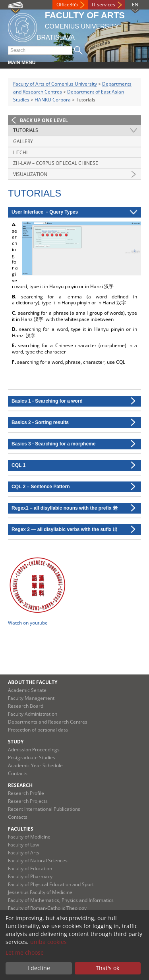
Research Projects (28, 801)
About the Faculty (33, 682)
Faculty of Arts (24, 853)
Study (16, 742)
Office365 (67, 5)
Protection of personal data (38, 730)
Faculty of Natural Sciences (38, 861)
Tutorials (26, 130)
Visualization (30, 174)
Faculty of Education (30, 868)
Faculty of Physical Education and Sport (51, 884)
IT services (104, 5)
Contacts (18, 773)
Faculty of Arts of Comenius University (55, 84)
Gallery (23, 141)
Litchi (20, 152)
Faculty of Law (23, 845)
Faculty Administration (33, 714)
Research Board (26, 706)
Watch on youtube (28, 623)
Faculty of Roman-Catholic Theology (47, 908)
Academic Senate (27, 690)
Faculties (21, 829)
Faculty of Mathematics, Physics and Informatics (61, 900)
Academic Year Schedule (35, 765)
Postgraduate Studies (32, 757)
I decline (39, 968)
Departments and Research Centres (48, 722)
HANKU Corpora (53, 100)
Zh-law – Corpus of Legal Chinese (56, 163)
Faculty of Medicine (29, 837)
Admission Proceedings (34, 750)
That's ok (107, 968)
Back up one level (44, 120)
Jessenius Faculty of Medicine (40, 892)
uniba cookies (48, 942)
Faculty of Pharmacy (30, 876)
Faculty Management (31, 698)
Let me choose (25, 952)
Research (20, 785)
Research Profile (26, 793)
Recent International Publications (44, 809)
